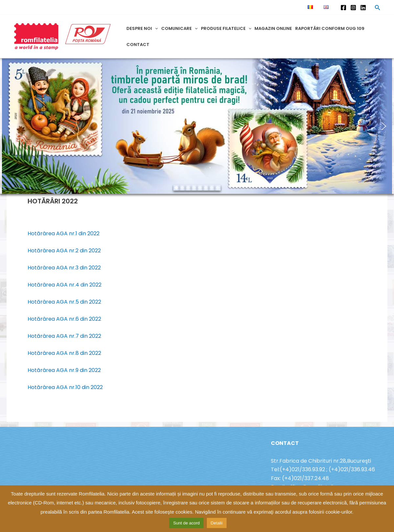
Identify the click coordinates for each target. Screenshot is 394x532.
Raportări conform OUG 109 (330, 28)
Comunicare (179, 28)
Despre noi (142, 28)
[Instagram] (353, 8)
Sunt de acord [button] (186, 523)
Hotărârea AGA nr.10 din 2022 (65, 387)
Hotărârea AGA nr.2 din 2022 (64, 251)
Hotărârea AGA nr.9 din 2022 (64, 370)
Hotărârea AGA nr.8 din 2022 (64, 353)
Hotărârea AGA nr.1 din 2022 (64, 233)
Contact (138, 45)
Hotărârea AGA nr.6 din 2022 (64, 319)
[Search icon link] (378, 9)
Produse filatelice (226, 28)
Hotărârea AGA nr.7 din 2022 (64, 336)
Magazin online (273, 28)
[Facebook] (343, 8)
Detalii (217, 523)
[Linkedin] (363, 8)
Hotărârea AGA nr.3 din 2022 (64, 268)
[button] (10, 126)
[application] (155, 28)
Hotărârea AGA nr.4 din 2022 (65, 285)
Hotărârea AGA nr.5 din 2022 (64, 302)
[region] (197, 126)
